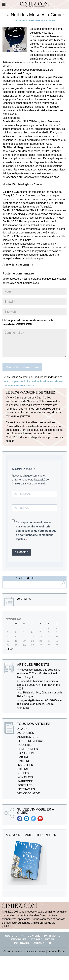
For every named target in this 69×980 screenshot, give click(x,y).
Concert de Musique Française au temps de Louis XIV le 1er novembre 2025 (39, 685)
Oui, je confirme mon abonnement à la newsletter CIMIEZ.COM (28, 322)
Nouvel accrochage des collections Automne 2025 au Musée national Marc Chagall (39, 673)
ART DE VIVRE (31, 936)
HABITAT (23, 757)
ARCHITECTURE (28, 737)
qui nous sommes (37, 951)
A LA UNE (23, 729)
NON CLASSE (26, 777)
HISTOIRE (24, 761)
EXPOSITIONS (37, 21)
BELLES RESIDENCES (31, 741)
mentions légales (57, 951)
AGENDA (39, 943)
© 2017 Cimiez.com (14, 951)
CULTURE (11, 936)
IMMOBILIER (25, 765)
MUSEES (23, 773)
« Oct (9, 649)
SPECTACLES (26, 789)
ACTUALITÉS (26, 733)
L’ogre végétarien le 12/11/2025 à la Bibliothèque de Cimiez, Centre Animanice (39, 704)
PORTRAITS (25, 785)
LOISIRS (51, 21)
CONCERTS (25, 745)
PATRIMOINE (25, 781)
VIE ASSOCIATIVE (29, 793)
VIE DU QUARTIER (43, 939)
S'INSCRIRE (22, 552)
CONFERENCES (28, 749)
